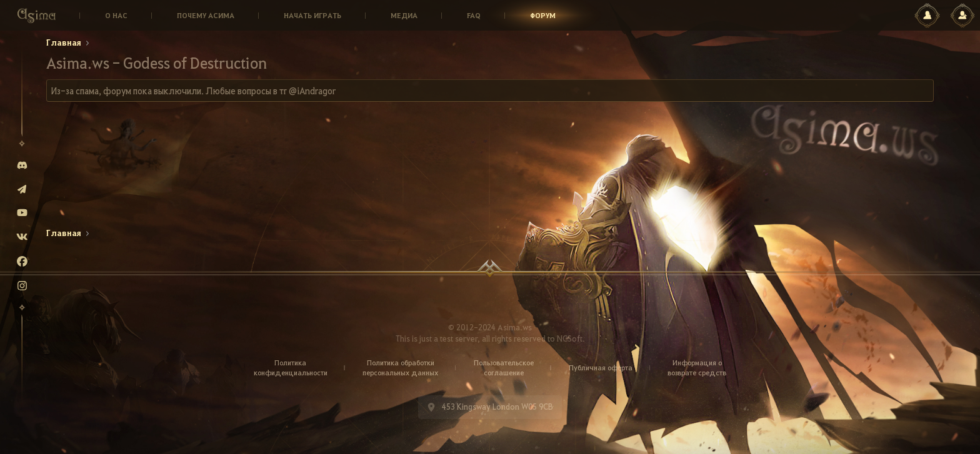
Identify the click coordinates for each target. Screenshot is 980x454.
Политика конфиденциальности (291, 368)
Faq (474, 15)
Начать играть (312, 15)
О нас (116, 15)
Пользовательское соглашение (504, 368)
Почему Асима (206, 15)
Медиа (404, 15)
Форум (543, 15)
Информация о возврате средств (697, 368)
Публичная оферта (601, 368)
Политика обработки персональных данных (400, 368)
